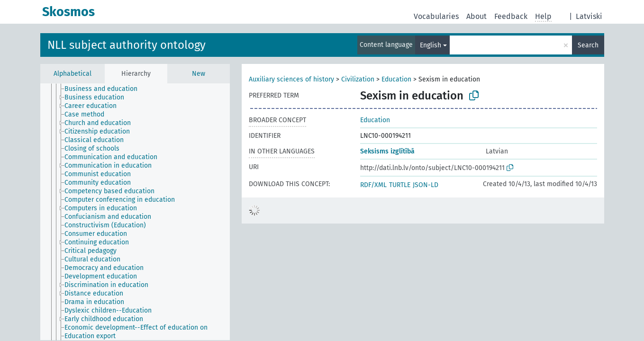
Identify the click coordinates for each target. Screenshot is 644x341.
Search (588, 45)
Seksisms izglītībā (387, 151)
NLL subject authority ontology (127, 45)
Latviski (589, 16)
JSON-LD (426, 185)
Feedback (511, 16)
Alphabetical (73, 74)
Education (396, 79)
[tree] (135, 212)
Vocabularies (436, 16)
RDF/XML (373, 185)
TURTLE (400, 185)
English (431, 45)
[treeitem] (105, 89)
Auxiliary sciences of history (291, 79)
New (199, 74)
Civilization (358, 79)
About (476, 16)
